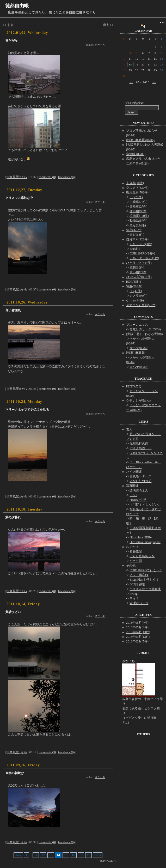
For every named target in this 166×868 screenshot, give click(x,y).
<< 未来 (8, 25)
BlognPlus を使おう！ (144, 580)
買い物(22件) (138, 272)
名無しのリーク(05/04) (145, 329)
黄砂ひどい (13, 612)
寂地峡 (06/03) (136, 154)
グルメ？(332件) (137, 188)
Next (98, 855)
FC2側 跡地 (137, 584)
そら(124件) (138, 225)
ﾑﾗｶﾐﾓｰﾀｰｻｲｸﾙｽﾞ (140, 481)
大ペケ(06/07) (139, 348)
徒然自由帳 (17, 6)
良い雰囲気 (13, 310)
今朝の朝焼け (15, 773)
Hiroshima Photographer (145, 542)
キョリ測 (136, 561)
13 (51, 855)
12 (43, 855)
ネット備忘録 (139, 575)
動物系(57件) (138, 221)
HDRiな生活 (138, 500)
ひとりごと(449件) (139, 263)
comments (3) (47, 752)
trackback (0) (66, 177)
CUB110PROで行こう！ (146, 570)
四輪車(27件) (138, 207)
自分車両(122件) (137, 239)
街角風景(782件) (137, 192)
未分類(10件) (135, 183)
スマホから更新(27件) (141, 305)
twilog (134, 594)
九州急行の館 (139, 444)
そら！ (134, 598)
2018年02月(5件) (137, 641)
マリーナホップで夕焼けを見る (27, 410)
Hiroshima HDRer (141, 537)
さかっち (100, 45)
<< (131, 82)
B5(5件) (135, 249)
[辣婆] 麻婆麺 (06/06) (140, 140)
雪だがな (11, 41)
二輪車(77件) (138, 202)
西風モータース (140, 476)
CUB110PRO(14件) (142, 253)
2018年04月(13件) (138, 632)
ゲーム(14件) (135, 300)
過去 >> (108, 25)
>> (154, 82)
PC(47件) (136, 291)
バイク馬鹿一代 (140, 448)
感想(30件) (137, 268)
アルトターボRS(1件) (144, 258)
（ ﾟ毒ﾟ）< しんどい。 (145, 505)
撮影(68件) (137, 235)
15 (66, 855)
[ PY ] (133, 495)
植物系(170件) (139, 216)
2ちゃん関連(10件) (139, 277)
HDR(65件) (134, 282)
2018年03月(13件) (138, 637)
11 (36, 855)
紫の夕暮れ (13, 517)
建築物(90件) (138, 211)
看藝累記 (136, 551)
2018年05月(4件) (137, 627)
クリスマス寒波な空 (19, 198)
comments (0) (47, 177)
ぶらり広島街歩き (142, 556)
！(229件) (136, 197)
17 (81, 855)
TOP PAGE (106, 861)
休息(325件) (134, 230)
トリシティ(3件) (141, 244)
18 (88, 855)
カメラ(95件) (138, 296)
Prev (18, 855)
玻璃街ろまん (139, 490)
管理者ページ (139, 603)
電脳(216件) (134, 286)
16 (73, 855)
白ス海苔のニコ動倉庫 (145, 589)
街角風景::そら (17, 177)
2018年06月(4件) (137, 623)
